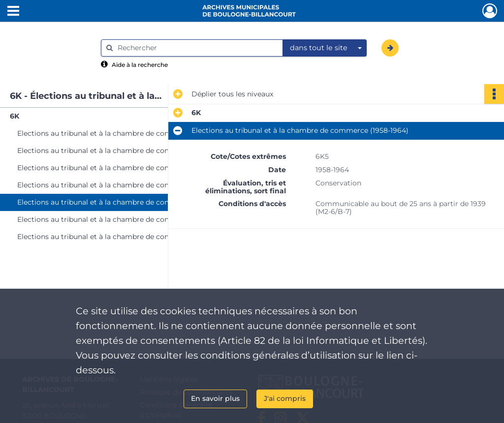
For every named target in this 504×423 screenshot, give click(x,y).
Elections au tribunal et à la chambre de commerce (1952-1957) (116, 185)
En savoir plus (215, 398)
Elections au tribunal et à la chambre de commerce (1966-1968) (116, 219)
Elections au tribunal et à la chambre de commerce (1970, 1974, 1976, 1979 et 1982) (116, 237)
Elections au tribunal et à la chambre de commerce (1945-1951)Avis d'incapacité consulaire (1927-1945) (116, 168)
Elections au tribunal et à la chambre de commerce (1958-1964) (116, 202)
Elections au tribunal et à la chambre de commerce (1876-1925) (116, 133)
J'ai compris (285, 398)
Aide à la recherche (140, 65)
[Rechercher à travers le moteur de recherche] (197, 48)
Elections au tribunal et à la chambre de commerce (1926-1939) (116, 151)
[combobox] (325, 48)
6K (15, 116)
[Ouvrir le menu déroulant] (13, 12)
